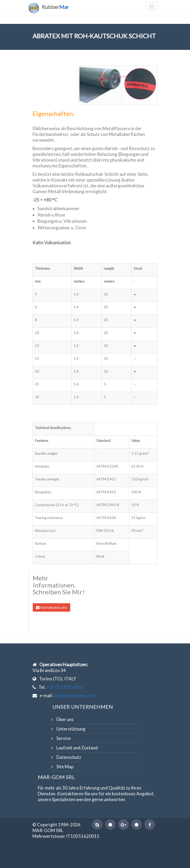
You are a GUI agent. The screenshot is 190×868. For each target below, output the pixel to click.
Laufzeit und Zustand (77, 748)
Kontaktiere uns (51, 607)
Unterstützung (71, 729)
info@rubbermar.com (74, 695)
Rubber (55, 7)
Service (64, 738)
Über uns (65, 719)
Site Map (65, 767)
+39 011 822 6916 (65, 687)
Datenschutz (69, 757)
